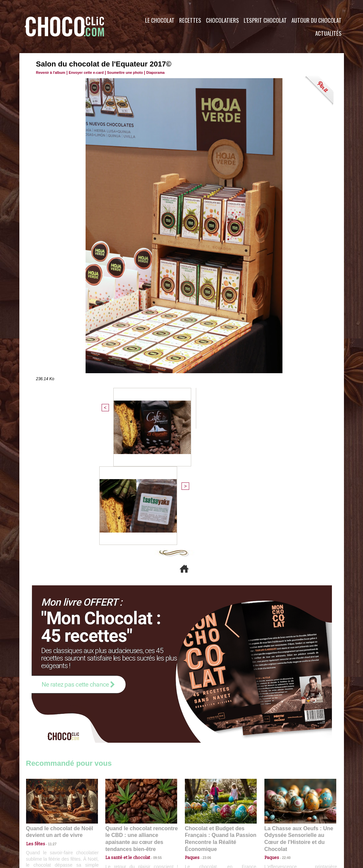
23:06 (204, 740)
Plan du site (200, 828)
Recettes (190, 20)
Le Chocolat (160, 20)
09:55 (152, 733)
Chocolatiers (222, 20)
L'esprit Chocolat (265, 20)
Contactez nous (46, 828)
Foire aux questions (284, 828)
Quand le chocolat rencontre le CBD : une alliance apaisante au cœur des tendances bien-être (141, 718)
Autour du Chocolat (317, 20)
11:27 (48, 727)
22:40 (284, 733)
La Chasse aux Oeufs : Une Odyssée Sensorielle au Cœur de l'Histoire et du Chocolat (297, 718)
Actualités (328, 33)
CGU (115, 828)
